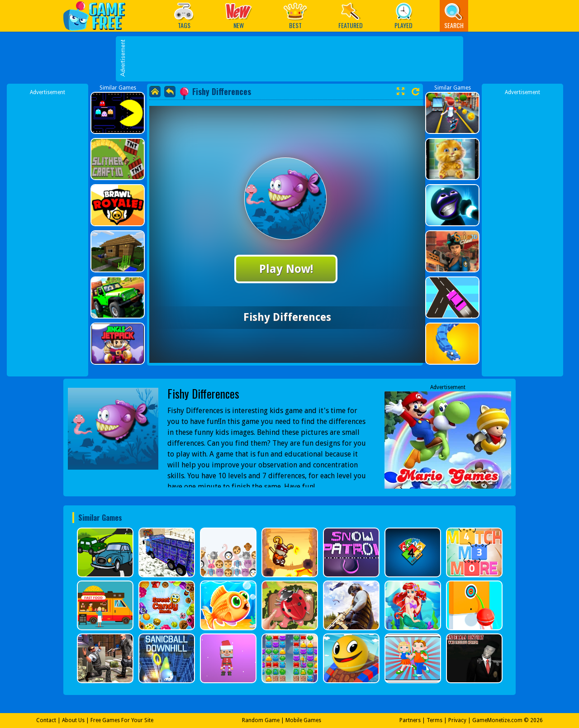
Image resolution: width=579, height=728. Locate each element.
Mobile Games (303, 720)
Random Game (261, 720)
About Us (73, 720)
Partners (410, 720)
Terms (434, 720)
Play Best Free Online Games (99, 16)
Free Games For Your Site (122, 720)
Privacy (457, 720)
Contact (46, 720)
